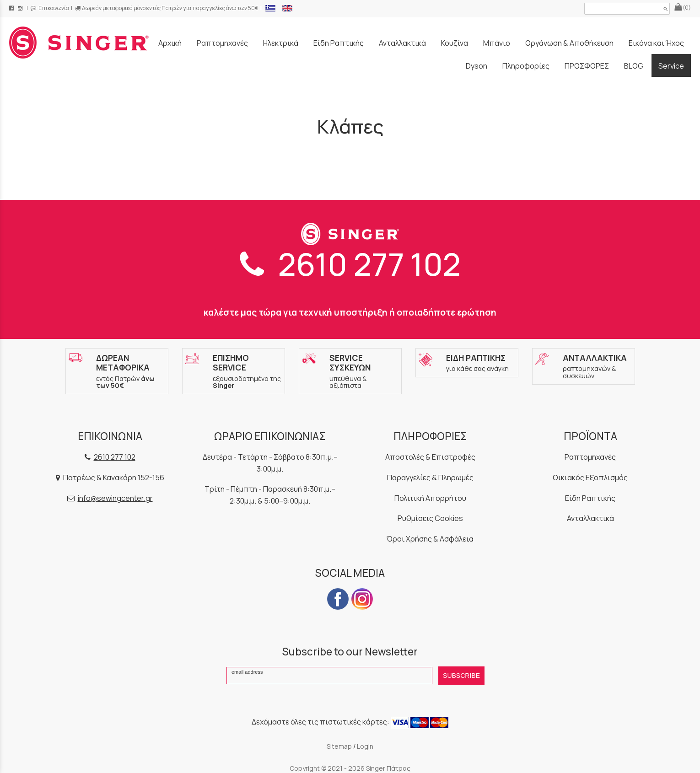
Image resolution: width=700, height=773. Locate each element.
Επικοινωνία (50, 8)
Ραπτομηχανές (590, 457)
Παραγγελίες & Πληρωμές (430, 478)
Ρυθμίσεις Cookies (430, 518)
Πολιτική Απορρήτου (430, 498)
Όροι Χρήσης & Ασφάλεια (430, 539)
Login (365, 746)
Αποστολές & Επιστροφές (430, 457)
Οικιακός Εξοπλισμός (590, 478)
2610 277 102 (350, 264)
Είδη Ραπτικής (590, 498)
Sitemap (339, 746)
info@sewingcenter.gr (115, 498)
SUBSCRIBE (461, 676)
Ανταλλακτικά (590, 518)
